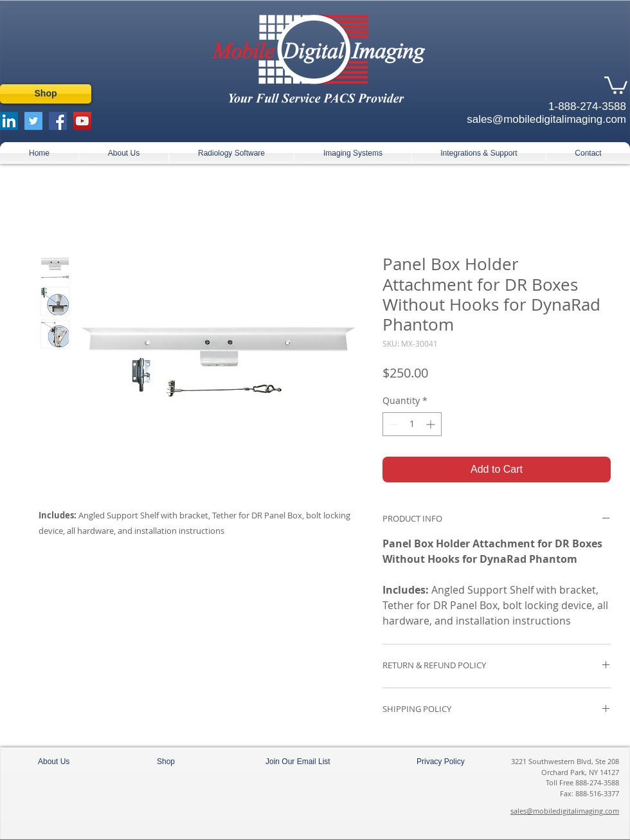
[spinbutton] (412, 424)
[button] (616, 84)
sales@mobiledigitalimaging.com (565, 811)
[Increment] (432, 424)
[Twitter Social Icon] (33, 121)
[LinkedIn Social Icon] (9, 121)
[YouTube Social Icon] (82, 121)
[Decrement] (392, 424)
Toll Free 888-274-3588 (582, 782)
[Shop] (46, 94)
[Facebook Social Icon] (58, 121)
